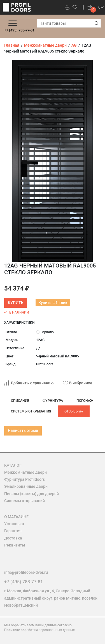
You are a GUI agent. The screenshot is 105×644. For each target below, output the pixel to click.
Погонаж (85, 401)
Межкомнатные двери (25, 472)
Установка (14, 524)
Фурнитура (53, 401)
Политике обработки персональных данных (39, 630)
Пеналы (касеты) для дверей (32, 494)
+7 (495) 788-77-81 (19, 30)
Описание (20, 401)
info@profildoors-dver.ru (26, 572)
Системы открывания (31, 411)
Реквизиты (15, 545)
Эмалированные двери (26, 486)
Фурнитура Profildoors (25, 479)
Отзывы (74, 411)
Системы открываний (25, 501)
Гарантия (13, 531)
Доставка (13, 538)
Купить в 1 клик (53, 303)
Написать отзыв (23, 430)
